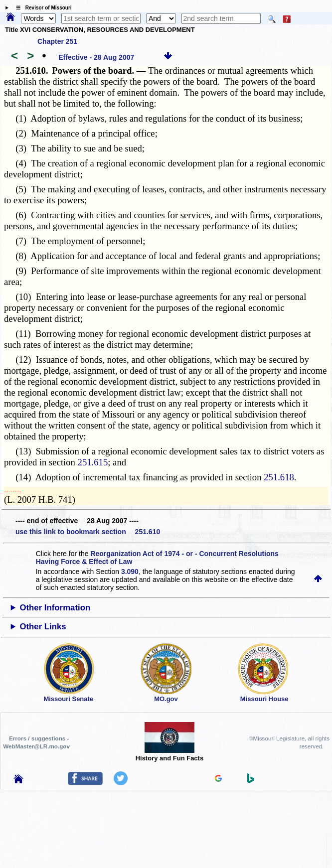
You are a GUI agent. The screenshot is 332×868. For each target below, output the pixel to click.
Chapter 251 (57, 41)
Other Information (55, 608)
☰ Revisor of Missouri (41, 8)
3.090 (130, 572)
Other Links (43, 627)
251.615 (93, 462)
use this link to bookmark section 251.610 (88, 532)
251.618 (279, 477)
